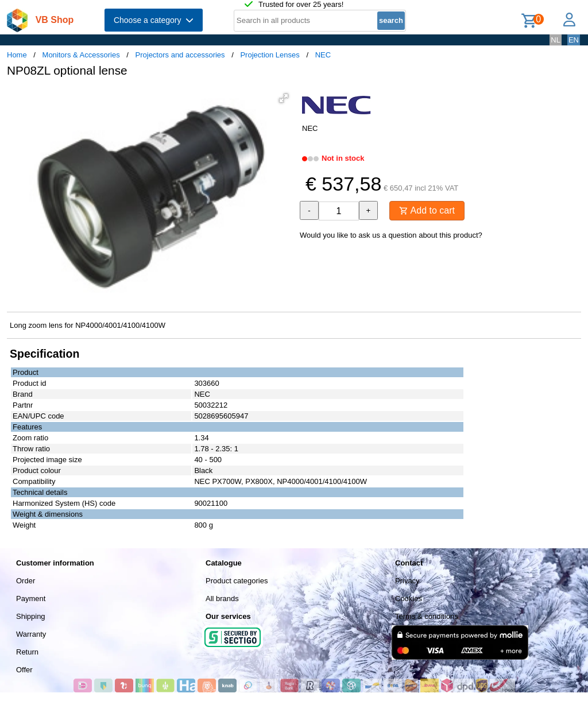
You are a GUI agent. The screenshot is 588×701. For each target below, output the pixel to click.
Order (26, 581)
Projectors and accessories (180, 55)
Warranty (31, 634)
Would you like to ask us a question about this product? (391, 235)
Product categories (237, 581)
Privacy (407, 581)
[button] (284, 98)
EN (574, 40)
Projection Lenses (270, 55)
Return (27, 652)
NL (556, 40)
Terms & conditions (427, 616)
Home (17, 55)
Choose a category (154, 20)
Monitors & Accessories (81, 55)
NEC (323, 55)
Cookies (409, 599)
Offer (24, 670)
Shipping (31, 616)
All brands (222, 599)
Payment (31, 599)
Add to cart (427, 210)
